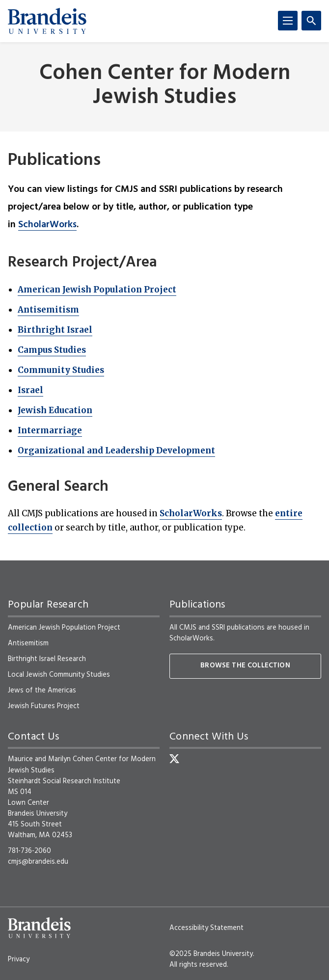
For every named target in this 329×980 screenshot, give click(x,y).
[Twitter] (174, 759)
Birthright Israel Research (47, 659)
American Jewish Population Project (97, 290)
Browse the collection (245, 666)
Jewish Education (55, 410)
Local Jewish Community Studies (59, 675)
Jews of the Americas (42, 690)
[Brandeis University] (47, 21)
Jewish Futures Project (44, 706)
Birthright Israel (55, 330)
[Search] (311, 21)
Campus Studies (52, 350)
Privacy (19, 959)
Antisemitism (48, 310)
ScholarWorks (47, 225)
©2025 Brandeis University (211, 954)
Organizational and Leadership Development (116, 450)
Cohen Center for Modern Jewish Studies (165, 86)
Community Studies (61, 370)
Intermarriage (50, 430)
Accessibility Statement (206, 928)
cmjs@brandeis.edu (38, 862)
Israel (30, 390)
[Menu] (288, 21)
